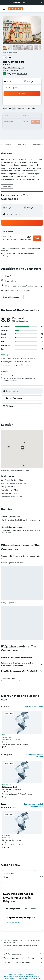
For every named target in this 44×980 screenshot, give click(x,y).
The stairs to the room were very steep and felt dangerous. (18, 379)
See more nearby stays (34, 706)
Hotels (21, 974)
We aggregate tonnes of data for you (23, 958)
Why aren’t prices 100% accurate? (23, 962)
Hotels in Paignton (13, 923)
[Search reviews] (24, 391)
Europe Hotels (30, 974)
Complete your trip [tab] (13, 909)
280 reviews (22, 74)
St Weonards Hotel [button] (9, 787)
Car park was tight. (12, 375)
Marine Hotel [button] (7, 737)
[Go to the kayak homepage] (15, 9)
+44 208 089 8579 (10, 70)
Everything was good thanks (16, 362)
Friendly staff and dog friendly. (16, 365)
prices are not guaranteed (12, 947)
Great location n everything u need (18, 358)
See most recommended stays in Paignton (33, 805)
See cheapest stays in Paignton (34, 755)
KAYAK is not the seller (23, 954)
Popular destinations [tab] (32, 909)
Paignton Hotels (22, 979)
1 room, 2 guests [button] (11, 88)
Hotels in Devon (9, 979)
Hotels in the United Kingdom (14, 977)
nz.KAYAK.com (11, 974)
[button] (41, 3)
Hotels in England (31, 977)
